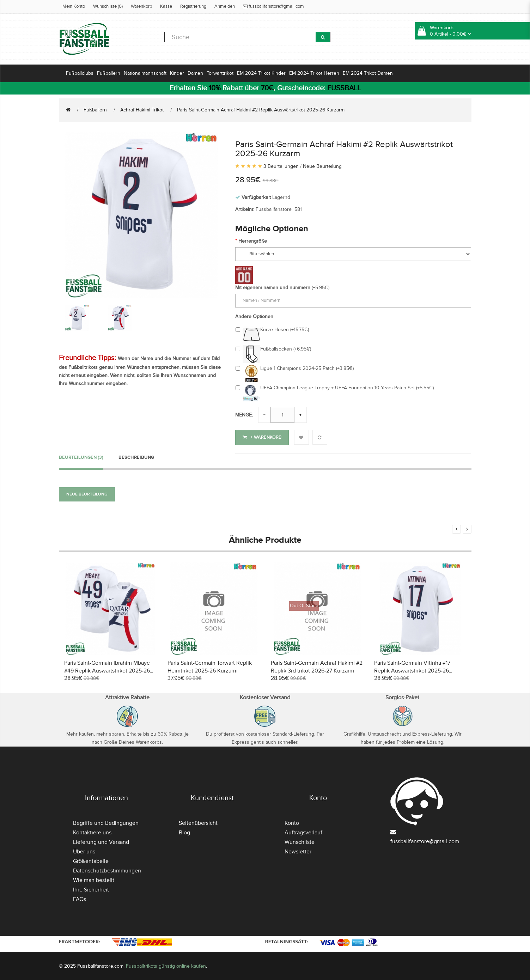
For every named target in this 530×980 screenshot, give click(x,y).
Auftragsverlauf (303, 832)
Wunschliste (300, 841)
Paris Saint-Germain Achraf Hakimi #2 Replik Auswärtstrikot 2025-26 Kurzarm (261, 110)
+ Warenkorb (262, 437)
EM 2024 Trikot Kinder (261, 73)
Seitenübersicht (198, 822)
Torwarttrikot (220, 73)
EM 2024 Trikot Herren (314, 73)
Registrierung (193, 6)
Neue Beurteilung (322, 166)
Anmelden (225, 6)
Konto (292, 822)
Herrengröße (253, 241)
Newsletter (298, 851)
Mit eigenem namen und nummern (273, 288)
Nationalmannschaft (145, 73)
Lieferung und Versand (101, 841)
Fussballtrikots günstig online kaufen (166, 965)
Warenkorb (141, 6)
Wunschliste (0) (108, 6)
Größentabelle (91, 860)
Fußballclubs (80, 73)
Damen (195, 73)
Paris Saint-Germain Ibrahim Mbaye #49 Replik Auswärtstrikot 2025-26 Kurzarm (107, 670)
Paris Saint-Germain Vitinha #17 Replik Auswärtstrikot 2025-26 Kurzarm (412, 670)
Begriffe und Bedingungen (106, 822)
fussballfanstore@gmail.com (273, 6)
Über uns (84, 851)
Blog (184, 832)
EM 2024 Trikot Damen (368, 73)
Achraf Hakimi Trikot (142, 110)
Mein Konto (74, 6)
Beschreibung (136, 456)
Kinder (177, 73)
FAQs (80, 898)
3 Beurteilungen (281, 166)
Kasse (166, 6)
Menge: (244, 415)
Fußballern (109, 73)
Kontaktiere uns (92, 832)
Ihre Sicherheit (91, 889)
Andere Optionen (254, 316)
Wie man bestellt (94, 879)
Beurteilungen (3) (81, 456)
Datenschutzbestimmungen (107, 870)
